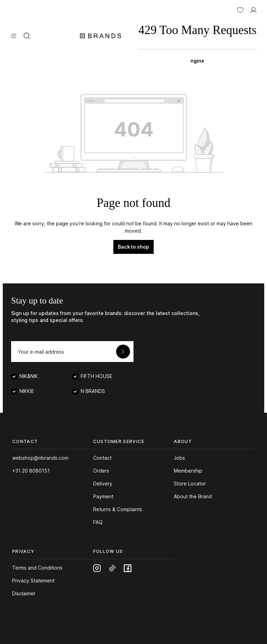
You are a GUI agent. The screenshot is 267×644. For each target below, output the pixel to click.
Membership (188, 471)
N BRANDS (93, 391)
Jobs (179, 458)
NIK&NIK (29, 376)
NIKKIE (27, 391)
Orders (101, 471)
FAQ (98, 522)
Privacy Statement (33, 581)
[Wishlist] (240, 9)
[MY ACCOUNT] (253, 9)
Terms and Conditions (37, 568)
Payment (103, 496)
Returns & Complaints (118, 509)
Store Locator (190, 484)
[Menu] (14, 35)
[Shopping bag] (197, 42)
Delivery (103, 484)
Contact (102, 458)
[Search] (27, 35)
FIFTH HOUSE (96, 376)
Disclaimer (24, 593)
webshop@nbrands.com (40, 458)
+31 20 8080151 (31, 471)
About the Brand (193, 496)
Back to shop (133, 247)
